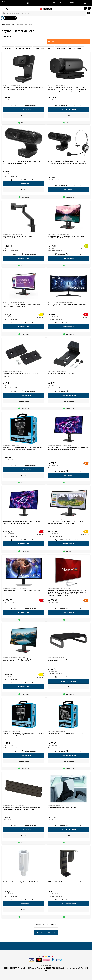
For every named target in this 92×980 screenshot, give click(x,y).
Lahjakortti (44, 3)
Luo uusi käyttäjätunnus (74, 3)
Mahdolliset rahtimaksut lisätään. (11, 102)
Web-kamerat (61, 48)
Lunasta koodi (53, 3)
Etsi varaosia (63, 3)
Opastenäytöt (8, 48)
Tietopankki (35, 3)
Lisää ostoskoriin (24, 110)
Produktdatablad (85, 249)
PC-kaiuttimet (39, 48)
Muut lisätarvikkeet (76, 48)
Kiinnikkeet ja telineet (23, 48)
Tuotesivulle (24, 115)
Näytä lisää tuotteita (46, 932)
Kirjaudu (87, 3)
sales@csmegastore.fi (72, 968)
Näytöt (50, 48)
